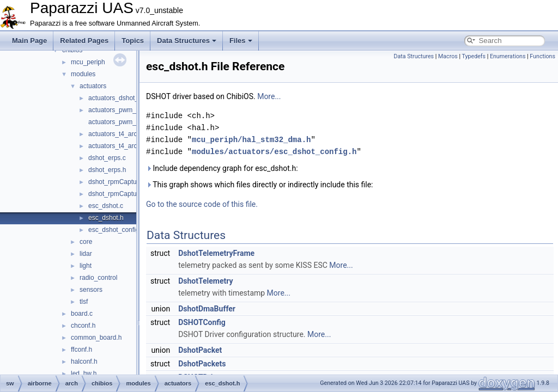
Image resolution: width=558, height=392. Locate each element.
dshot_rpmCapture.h (118, 194)
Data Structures (187, 41)
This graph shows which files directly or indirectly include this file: (260, 185)
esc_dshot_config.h (116, 230)
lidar (86, 254)
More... (269, 96)
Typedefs (474, 56)
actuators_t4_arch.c (117, 134)
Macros (448, 56)
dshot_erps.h (107, 170)
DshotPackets (202, 364)
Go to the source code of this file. (202, 204)
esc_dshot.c (106, 206)
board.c (82, 314)
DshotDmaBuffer (207, 309)
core (86, 242)
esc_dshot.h (106, 218)
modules (83, 74)
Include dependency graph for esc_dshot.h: (222, 168)
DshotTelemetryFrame (216, 253)
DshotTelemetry (205, 281)
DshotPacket (200, 350)
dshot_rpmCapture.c (118, 182)
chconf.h (83, 326)
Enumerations (508, 56)
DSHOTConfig (202, 322)
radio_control (98, 278)
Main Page (29, 41)
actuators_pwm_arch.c (121, 110)
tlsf (84, 302)
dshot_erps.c (107, 158)
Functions (542, 56)
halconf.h (84, 362)
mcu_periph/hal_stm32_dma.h (251, 140)
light (86, 266)
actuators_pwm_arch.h (121, 122)
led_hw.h (84, 373)
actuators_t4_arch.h (117, 146)
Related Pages (84, 41)
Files (241, 41)
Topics (133, 41)
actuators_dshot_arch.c (122, 98)
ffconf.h (81, 350)
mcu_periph (88, 62)
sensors (91, 290)
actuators (93, 86)
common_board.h (96, 338)
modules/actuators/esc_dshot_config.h (274, 152)
